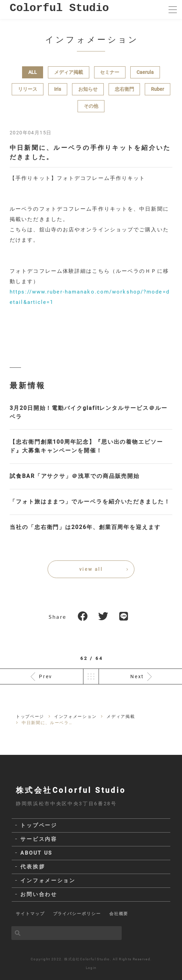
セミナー (110, 72)
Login (91, 968)
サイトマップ (30, 914)
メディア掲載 (69, 72)
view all (91, 569)
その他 (91, 106)
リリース (28, 89)
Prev (46, 676)
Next (137, 676)
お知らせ (88, 89)
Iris (58, 89)
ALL (33, 72)
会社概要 (119, 914)
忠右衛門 (124, 89)
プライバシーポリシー (77, 914)
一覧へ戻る (91, 676)
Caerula (145, 72)
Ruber (158, 89)
